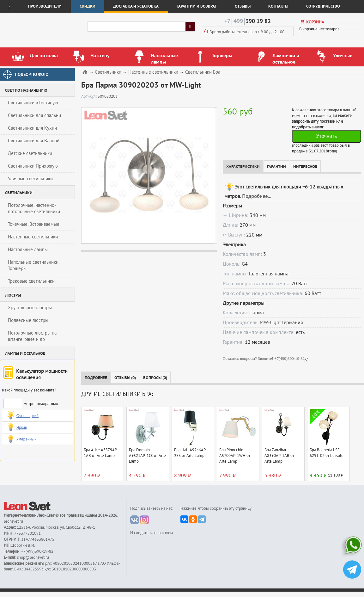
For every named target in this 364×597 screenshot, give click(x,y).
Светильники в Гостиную (33, 103)
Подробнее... (257, 196)
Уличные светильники (30, 179)
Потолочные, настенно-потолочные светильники (34, 208)
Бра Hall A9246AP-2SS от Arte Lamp (191, 453)
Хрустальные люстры (30, 308)
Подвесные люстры (28, 320)
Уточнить (326, 136)
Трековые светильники (31, 281)
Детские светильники (30, 153)
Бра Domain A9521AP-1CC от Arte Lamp (147, 456)
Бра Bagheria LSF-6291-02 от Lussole (327, 453)
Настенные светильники (33, 237)
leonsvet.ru (13, 521)
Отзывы (243, 6)
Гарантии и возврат (197, 6)
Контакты (278, 6)
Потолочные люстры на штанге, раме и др (32, 336)
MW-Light (270, 323)
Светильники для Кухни (32, 128)
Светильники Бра (203, 72)
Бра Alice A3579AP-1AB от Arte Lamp (101, 453)
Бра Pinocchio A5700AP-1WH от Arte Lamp (235, 456)
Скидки (88, 6)
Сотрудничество (323, 6)
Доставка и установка (136, 6)
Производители (45, 6)
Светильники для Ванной (34, 141)
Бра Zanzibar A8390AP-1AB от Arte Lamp (279, 456)
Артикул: (89, 96)
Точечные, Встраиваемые (34, 224)
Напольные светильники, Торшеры (34, 265)
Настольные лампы (28, 249)
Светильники (108, 72)
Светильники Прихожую (33, 166)
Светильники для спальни (34, 115)
